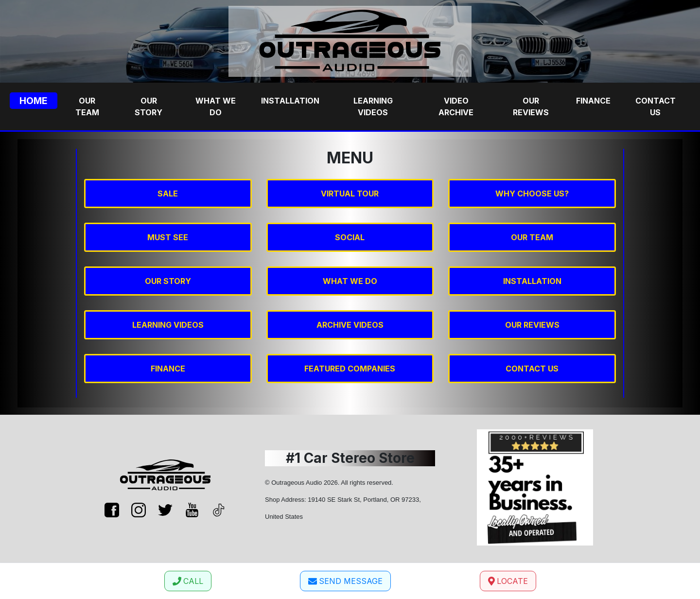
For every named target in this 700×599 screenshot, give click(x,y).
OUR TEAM (532, 237)
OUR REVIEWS (532, 325)
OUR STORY (168, 281)
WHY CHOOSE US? (532, 194)
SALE (168, 194)
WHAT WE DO (350, 281)
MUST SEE (168, 237)
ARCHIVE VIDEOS (350, 325)
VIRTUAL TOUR (350, 194)
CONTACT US (532, 369)
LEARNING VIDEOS (168, 325)
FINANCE (168, 369)
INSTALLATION (532, 281)
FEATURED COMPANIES (350, 369)
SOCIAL (350, 237)
